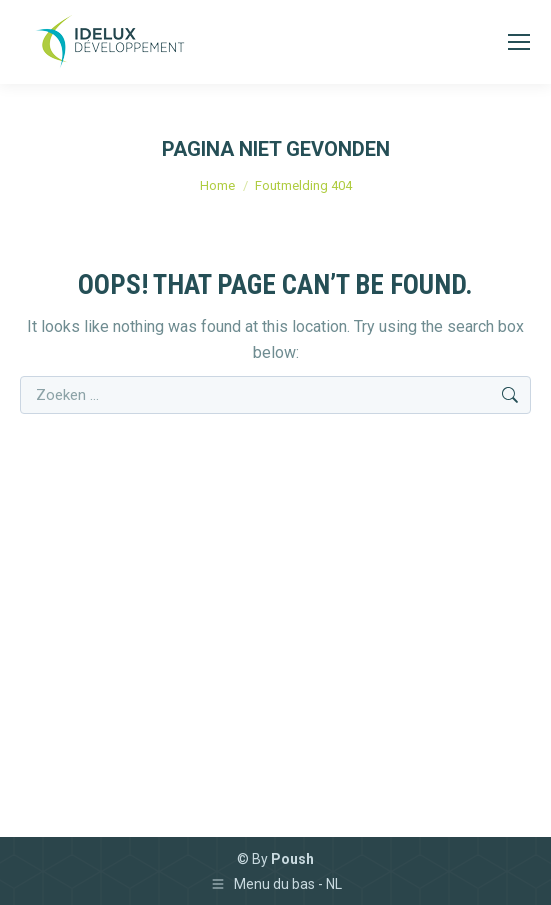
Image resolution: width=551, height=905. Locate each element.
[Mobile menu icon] (519, 42)
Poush (292, 859)
